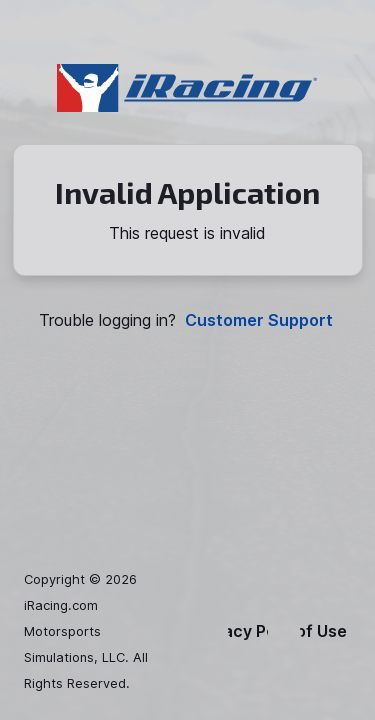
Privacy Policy (248, 631)
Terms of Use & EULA (325, 631)
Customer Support (259, 320)
